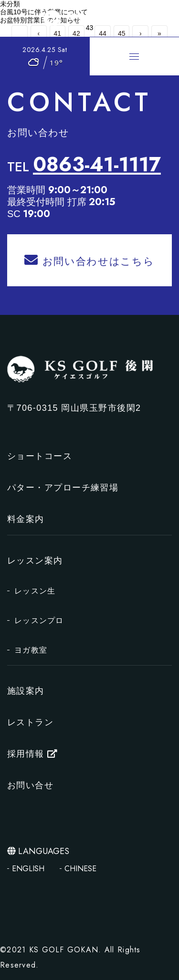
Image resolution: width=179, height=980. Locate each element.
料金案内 (26, 519)
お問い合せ (30, 785)
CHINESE (80, 869)
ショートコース (40, 456)
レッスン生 (35, 591)
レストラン (30, 722)
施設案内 (26, 691)
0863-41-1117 (97, 165)
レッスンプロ (39, 620)
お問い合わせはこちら (89, 260)
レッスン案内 (35, 561)
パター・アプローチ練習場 (63, 488)
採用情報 (32, 754)
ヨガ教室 (31, 650)
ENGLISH (28, 869)
